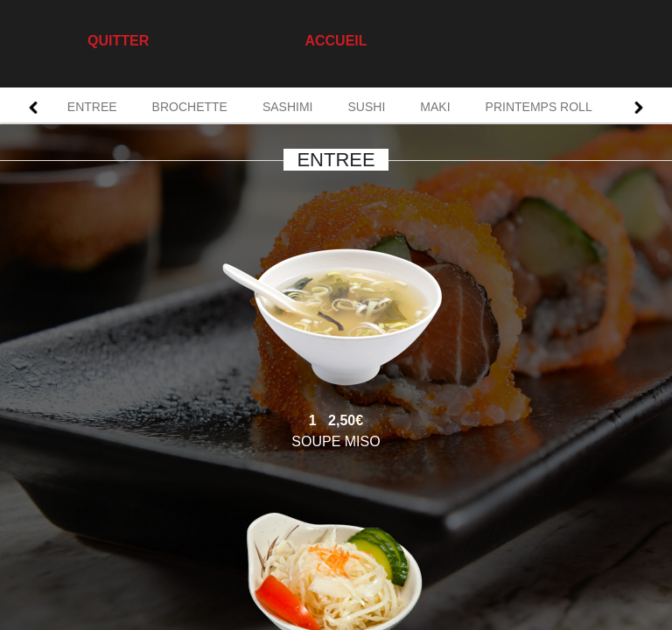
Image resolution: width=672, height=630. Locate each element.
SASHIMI (288, 107)
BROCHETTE (190, 107)
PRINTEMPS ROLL (539, 107)
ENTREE (92, 107)
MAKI (435, 107)
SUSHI (367, 107)
